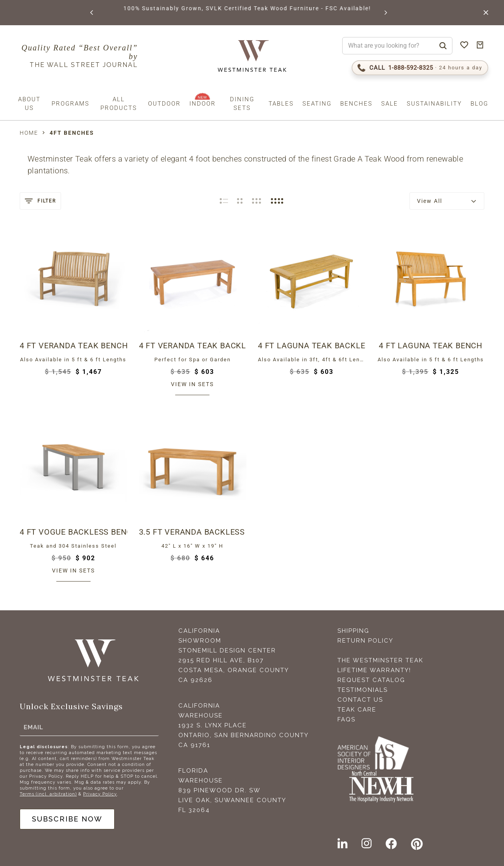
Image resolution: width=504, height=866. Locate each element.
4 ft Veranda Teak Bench (73, 346)
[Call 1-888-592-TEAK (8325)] (420, 68)
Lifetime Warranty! (374, 670)
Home (29, 133)
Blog (479, 104)
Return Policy (365, 641)
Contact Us (360, 700)
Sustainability (434, 104)
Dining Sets (242, 104)
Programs (70, 104)
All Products (119, 104)
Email (33, 727)
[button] (92, 13)
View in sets (192, 384)
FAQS (346, 719)
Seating (317, 104)
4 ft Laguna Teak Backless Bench (312, 346)
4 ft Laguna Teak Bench (431, 346)
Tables (281, 104)
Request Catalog (371, 680)
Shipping (353, 631)
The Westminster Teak (380, 660)
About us (29, 104)
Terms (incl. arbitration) (48, 794)
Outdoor (164, 104)
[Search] (443, 46)
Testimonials (363, 690)
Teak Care (357, 710)
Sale (390, 104)
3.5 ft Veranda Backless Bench (193, 532)
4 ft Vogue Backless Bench (73, 532)
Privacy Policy (100, 794)
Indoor (203, 104)
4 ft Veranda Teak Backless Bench (193, 346)
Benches (356, 104)
